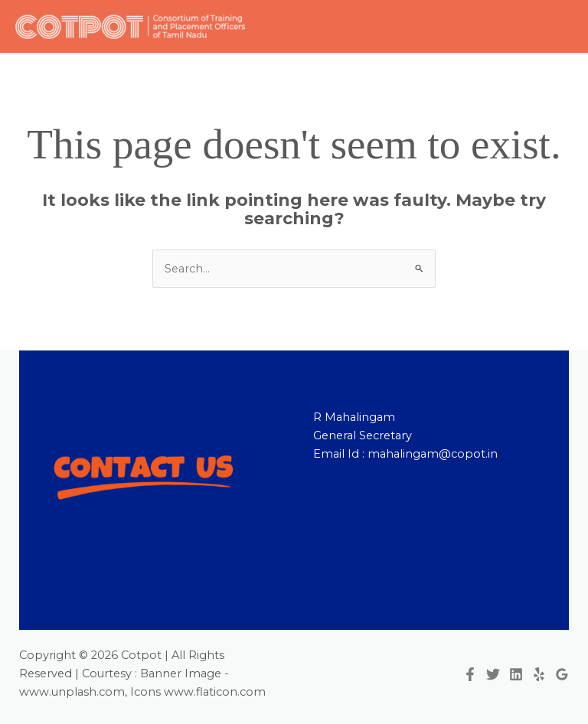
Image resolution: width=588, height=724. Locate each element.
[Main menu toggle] (557, 27)
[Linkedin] (516, 674)
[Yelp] (539, 674)
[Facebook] (470, 674)
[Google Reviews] (562, 674)
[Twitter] (493, 674)
